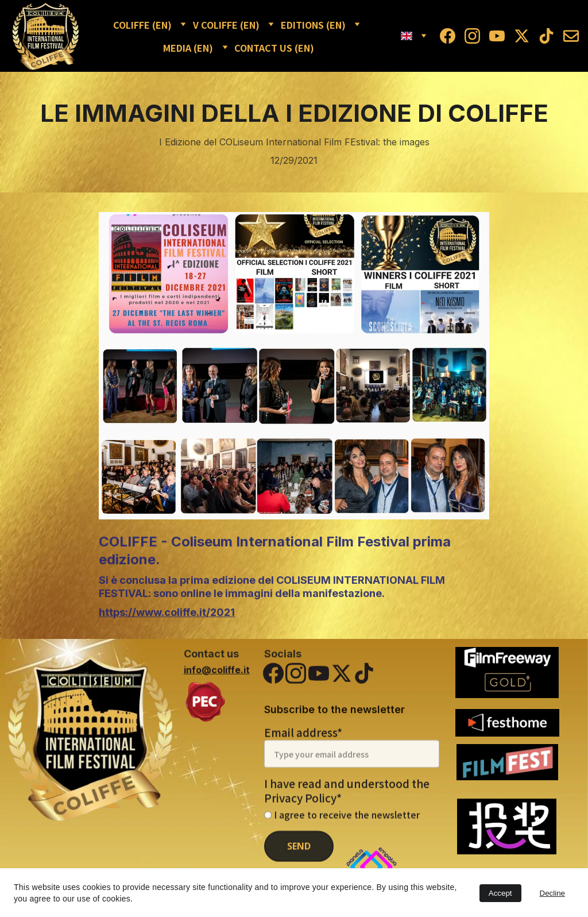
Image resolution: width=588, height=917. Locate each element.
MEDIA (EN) (188, 48)
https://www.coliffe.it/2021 (167, 620)
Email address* (303, 744)
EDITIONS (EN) (313, 25)
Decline (552, 893)
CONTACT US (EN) (274, 48)
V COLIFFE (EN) (226, 25)
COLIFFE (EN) (142, 25)
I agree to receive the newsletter (342, 826)
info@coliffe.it (217, 671)
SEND (299, 858)
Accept (500, 893)
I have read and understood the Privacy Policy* (347, 802)
